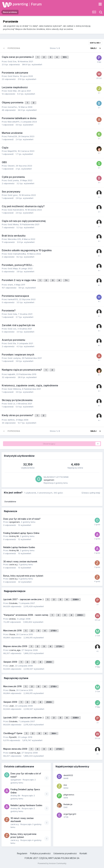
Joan (12, 666)
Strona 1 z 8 (55, 48)
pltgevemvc (69, 795)
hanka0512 (13, 299)
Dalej (93, 48)
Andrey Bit (14, 536)
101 (65, 57)
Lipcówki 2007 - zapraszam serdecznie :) (24, 599)
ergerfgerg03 (70, 814)
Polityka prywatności (40, 853)
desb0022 (68, 775)
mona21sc (12, 107)
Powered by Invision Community (52, 863)
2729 (59, 646)
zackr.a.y (13, 564)
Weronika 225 (14, 239)
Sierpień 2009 (11, 662)
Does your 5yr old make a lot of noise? (22, 519)
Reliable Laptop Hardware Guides (19, 547)
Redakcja (68, 804)
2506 (49, 662)
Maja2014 (12, 151)
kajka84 (11, 374)
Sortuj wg (95, 43)
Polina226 (12, 136)
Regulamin (22, 853)
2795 (54, 631)
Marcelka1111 (13, 122)
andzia (12, 619)
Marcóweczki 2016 (13, 631)
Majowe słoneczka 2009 (16, 646)
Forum (36, 4)
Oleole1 (11, 166)
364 (54, 733)
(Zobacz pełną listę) (91, 493)
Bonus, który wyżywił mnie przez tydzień (23, 576)
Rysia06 (13, 737)
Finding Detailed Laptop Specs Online (21, 533)
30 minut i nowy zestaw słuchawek (20, 562)
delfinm (11, 420)
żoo (65, 785)
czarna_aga (15, 650)
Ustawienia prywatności (65, 853)
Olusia (12, 634)
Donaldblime (10, 501)
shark (10, 285)
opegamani (49, 480)
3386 (76, 599)
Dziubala (13, 603)
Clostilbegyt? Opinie (13, 733)
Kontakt (83, 853)
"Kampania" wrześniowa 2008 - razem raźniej (26, 615)
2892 (80, 615)
